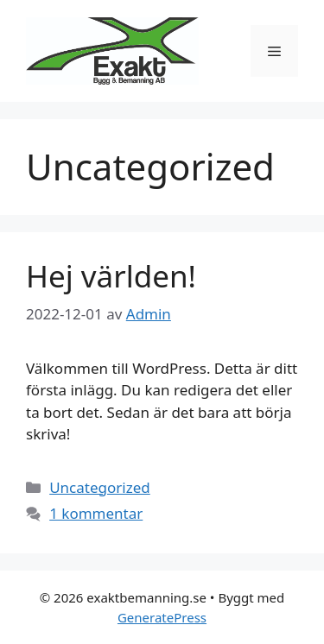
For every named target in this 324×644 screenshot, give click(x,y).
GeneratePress (162, 617)
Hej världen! (111, 276)
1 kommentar (96, 513)
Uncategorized (100, 487)
